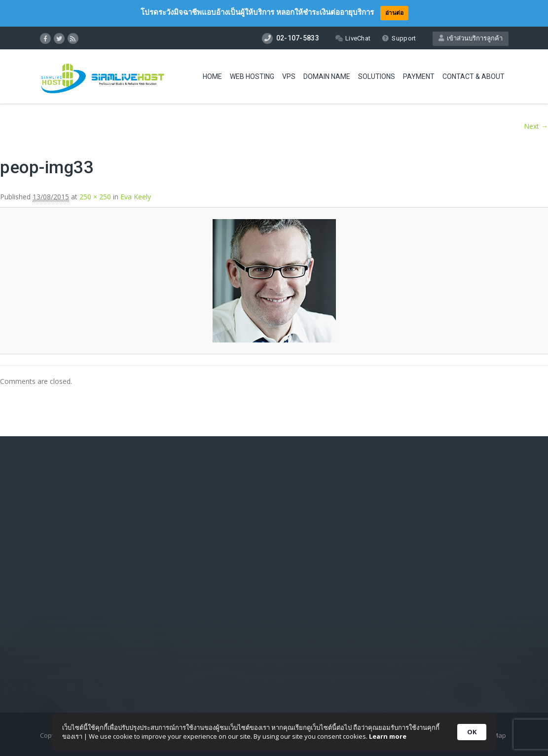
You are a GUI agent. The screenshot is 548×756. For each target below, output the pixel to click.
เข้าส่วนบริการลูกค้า (471, 38)
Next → (536, 126)
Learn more (388, 736)
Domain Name (327, 76)
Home (212, 76)
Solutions (377, 76)
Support (399, 38)
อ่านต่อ (394, 13)
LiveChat (353, 38)
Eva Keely (136, 197)
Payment (419, 76)
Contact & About (474, 76)
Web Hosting (252, 76)
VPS (289, 76)
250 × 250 (95, 197)
